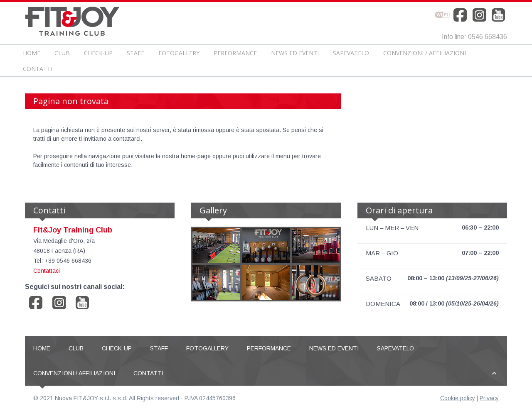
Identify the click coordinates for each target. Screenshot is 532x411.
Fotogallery (179, 53)
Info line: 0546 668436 (474, 37)
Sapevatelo (351, 53)
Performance (235, 53)
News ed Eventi (295, 53)
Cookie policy (458, 398)
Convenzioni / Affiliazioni (425, 53)
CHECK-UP (98, 53)
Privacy (489, 398)
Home (32, 53)
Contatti (38, 69)
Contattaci (47, 271)
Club (62, 53)
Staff (135, 53)
